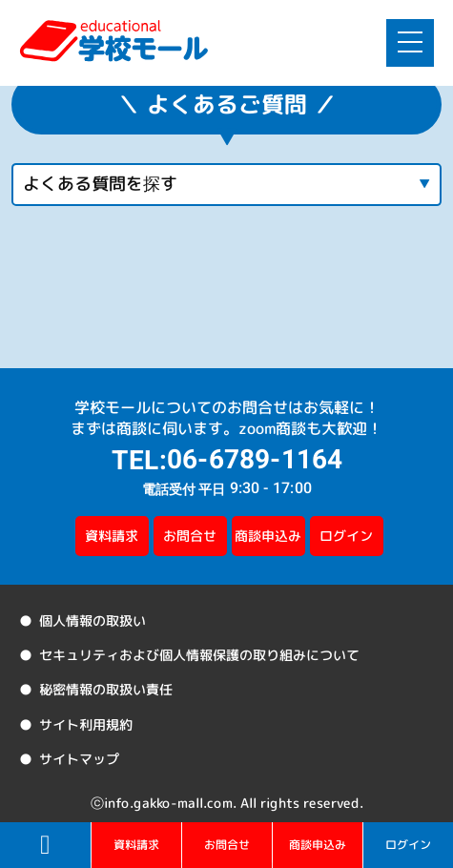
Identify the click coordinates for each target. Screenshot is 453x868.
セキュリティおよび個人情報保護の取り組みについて (197, 655)
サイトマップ (77, 759)
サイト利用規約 (84, 723)
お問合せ (190, 536)
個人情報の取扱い (91, 620)
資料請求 (112, 536)
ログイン (346, 536)
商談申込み (268, 536)
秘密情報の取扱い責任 (104, 689)
